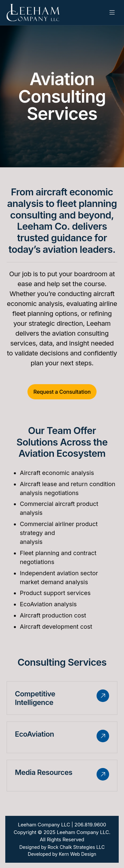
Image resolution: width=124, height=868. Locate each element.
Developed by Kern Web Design (62, 854)
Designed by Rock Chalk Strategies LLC (62, 847)
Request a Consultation (62, 392)
